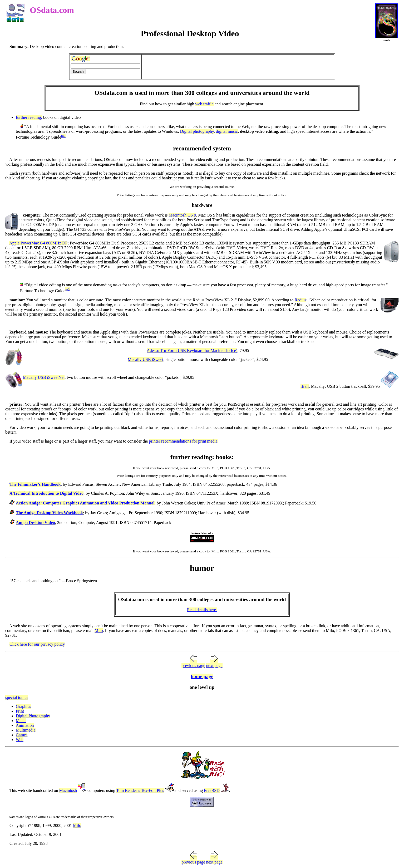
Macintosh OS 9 (182, 215)
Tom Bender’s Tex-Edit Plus (140, 790)
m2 (63, 136)
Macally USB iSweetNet (44, 377)
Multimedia (26, 730)
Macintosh (68, 790)
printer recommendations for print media (183, 441)
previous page (193, 666)
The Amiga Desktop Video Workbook (49, 513)
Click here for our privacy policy (37, 644)
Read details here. (202, 610)
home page (202, 676)
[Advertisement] (238, 67)
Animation (25, 725)
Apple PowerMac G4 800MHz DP (38, 243)
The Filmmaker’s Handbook (35, 484)
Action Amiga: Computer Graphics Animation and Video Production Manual (85, 503)
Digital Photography (33, 716)
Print (20, 711)
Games (22, 735)
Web (20, 740)
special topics (17, 697)
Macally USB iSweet (146, 359)
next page (214, 666)
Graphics (23, 706)
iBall (305, 386)
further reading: (29, 117)
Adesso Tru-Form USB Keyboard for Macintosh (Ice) (192, 350)
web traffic (204, 104)
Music (21, 721)
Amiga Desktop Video (35, 523)
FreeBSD (212, 790)
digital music (227, 131)
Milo (99, 631)
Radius (300, 300)
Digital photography (197, 131)
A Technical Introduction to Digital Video (46, 493)
